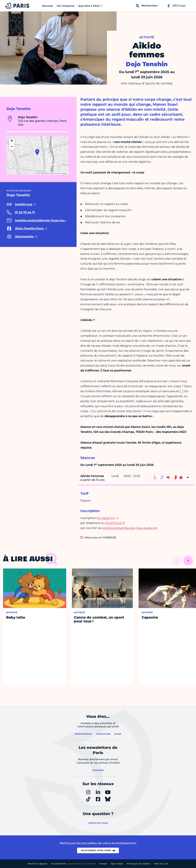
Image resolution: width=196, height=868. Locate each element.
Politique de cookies (139, 864)
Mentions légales (38, 864)
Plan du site (161, 864)
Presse (103, 864)
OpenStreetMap (54, 173)
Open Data (117, 864)
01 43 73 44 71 (115, 523)
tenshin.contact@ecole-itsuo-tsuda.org (130, 528)
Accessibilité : (73, 864)
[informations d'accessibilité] (171, 477)
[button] (37, 152)
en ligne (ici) (106, 518)
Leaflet (37, 173)
